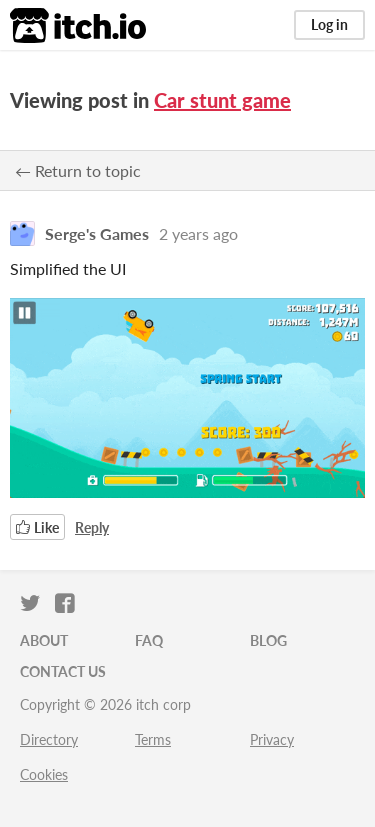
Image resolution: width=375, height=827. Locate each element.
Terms (153, 739)
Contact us (63, 671)
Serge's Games (97, 233)
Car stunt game (222, 100)
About (44, 640)
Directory (49, 739)
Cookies (44, 774)
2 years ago (198, 233)
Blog (268, 640)
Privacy (272, 739)
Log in (329, 24)
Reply (92, 527)
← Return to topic (78, 170)
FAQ (149, 640)
